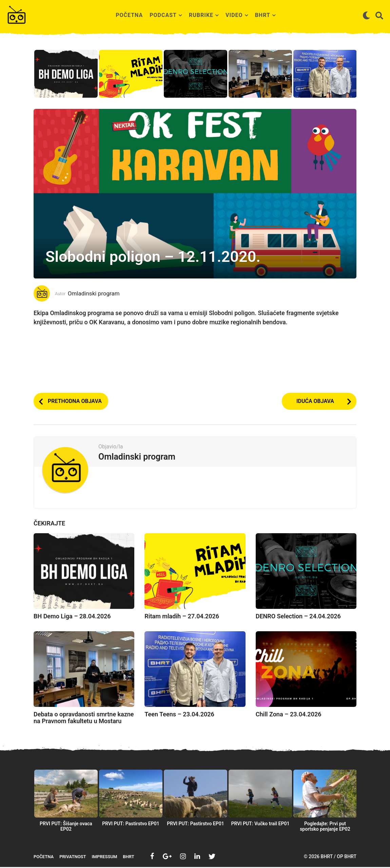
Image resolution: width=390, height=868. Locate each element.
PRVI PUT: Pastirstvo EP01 (131, 825)
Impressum (105, 858)
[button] (366, 15)
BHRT (263, 15)
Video (234, 15)
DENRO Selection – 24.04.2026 (298, 617)
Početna (129, 15)
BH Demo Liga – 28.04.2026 (72, 617)
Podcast (163, 15)
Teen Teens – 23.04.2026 (179, 715)
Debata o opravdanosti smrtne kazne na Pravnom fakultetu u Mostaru (84, 719)
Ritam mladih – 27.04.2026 (182, 617)
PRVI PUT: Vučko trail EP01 (260, 825)
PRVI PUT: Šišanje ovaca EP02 (66, 827)
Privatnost (73, 858)
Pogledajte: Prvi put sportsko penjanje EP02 (325, 827)
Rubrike (201, 15)
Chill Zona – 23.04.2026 (289, 715)
